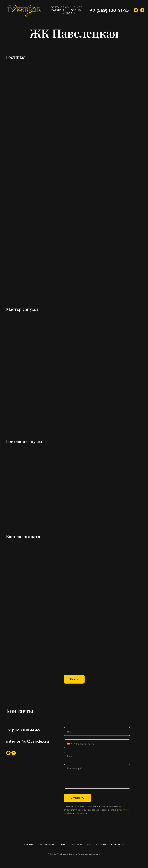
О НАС (78, 7)
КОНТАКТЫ (69, 13)
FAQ (89, 845)
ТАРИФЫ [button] (58, 10)
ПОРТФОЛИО (60, 7)
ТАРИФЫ (77, 845)
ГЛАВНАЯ (30, 845)
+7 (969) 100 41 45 (109, 10)
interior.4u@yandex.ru (28, 741)
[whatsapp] (136, 10)
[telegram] (142, 10)
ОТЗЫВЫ (77, 10)
